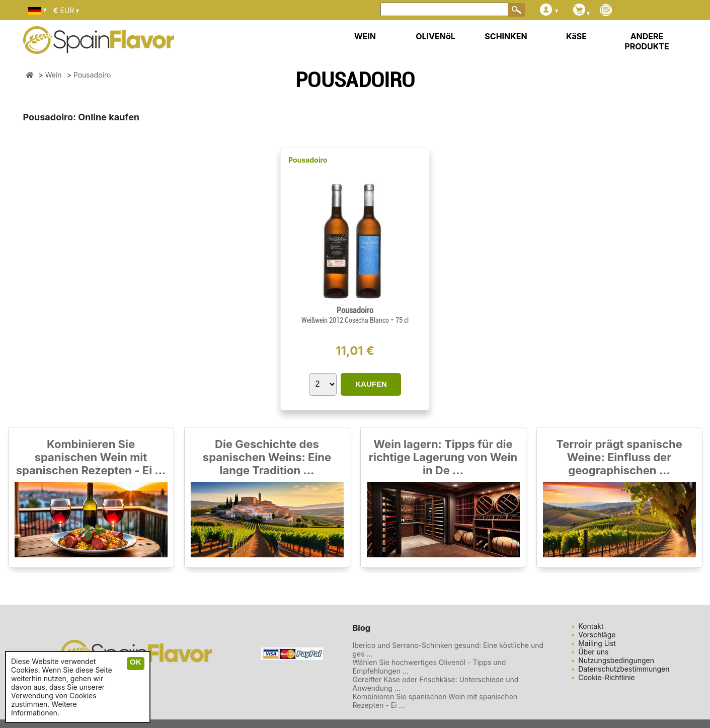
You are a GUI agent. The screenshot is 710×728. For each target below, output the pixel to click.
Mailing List (597, 643)
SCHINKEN (506, 36)
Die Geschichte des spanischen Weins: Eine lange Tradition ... (267, 457)
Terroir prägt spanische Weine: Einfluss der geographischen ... (619, 457)
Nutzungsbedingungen (616, 660)
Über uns (593, 652)
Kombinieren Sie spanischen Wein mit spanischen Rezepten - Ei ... (91, 457)
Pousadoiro (308, 160)
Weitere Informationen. (44, 708)
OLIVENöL (436, 36)
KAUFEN (371, 384)
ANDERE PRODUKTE (647, 41)
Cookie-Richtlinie (607, 677)
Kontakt (591, 626)
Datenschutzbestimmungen (624, 669)
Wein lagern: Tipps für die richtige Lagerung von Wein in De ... (443, 457)
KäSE (576, 36)
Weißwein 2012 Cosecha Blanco (346, 320)
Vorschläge (597, 635)
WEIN (365, 36)
